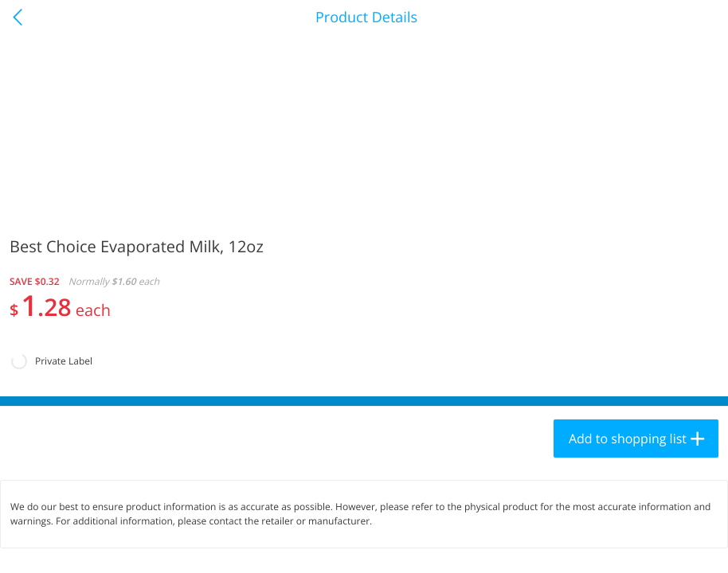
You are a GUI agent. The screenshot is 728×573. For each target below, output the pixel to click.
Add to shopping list (628, 439)
